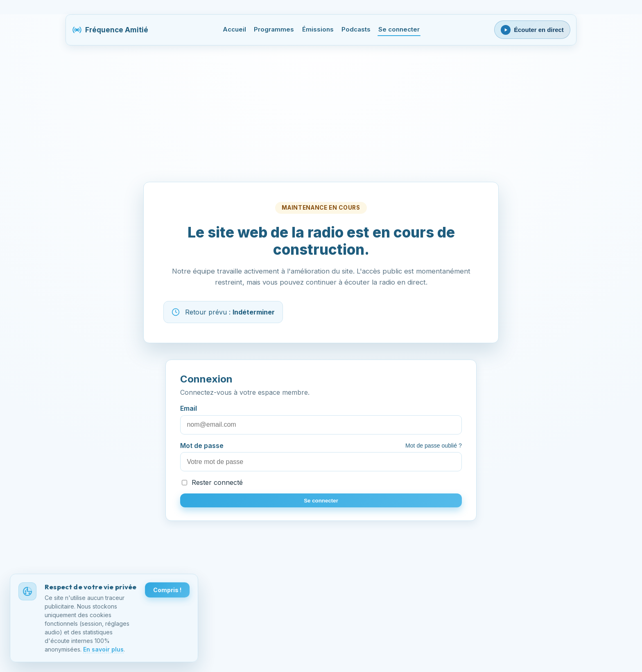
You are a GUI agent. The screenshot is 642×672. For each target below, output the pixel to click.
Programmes (274, 29)
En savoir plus (103, 650)
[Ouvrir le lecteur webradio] (532, 30)
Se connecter (399, 29)
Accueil (234, 29)
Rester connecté (212, 482)
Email (321, 419)
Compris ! (167, 591)
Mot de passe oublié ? (434, 446)
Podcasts (356, 29)
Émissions (318, 29)
